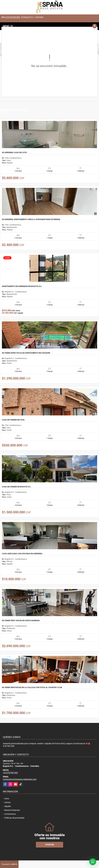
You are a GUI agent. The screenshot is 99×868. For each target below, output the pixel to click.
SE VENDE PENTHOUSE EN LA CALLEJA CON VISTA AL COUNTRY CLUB (32, 687)
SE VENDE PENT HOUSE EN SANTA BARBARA (21, 621)
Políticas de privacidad (14, 818)
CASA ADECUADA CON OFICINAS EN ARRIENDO (22, 554)
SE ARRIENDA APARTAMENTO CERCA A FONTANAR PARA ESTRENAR (31, 219)
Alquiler (8, 806)
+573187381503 (12, 17)
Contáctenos (10, 814)
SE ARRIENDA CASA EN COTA (14, 153)
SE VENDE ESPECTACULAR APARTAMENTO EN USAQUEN (26, 353)
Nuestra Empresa (12, 810)
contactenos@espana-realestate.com (20, 779)
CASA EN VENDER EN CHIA (13, 420)
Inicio (7, 799)
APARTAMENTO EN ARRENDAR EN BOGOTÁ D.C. (22, 286)
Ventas (7, 802)
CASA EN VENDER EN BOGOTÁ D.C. (17, 487)
